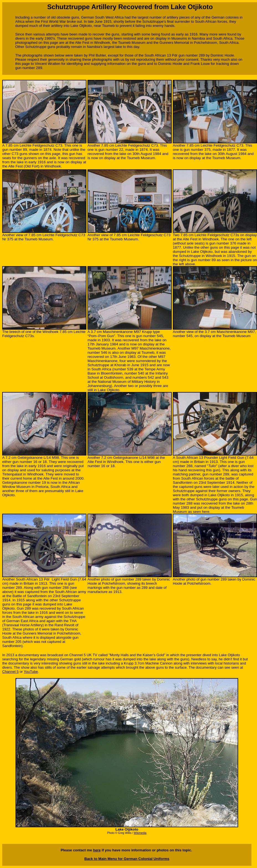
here (97, 850)
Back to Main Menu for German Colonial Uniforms (127, 859)
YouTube (31, 672)
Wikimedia (140, 833)
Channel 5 (10, 672)
